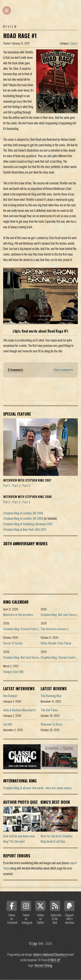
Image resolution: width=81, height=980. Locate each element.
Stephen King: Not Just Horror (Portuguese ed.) (32, 657)
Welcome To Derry (51, 724)
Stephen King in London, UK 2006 (23, 513)
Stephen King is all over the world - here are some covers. (38, 788)
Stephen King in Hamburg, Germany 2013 (28, 524)
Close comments (63, 370)
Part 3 (26, 486)
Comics (74, 43)
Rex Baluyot (10, 696)
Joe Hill (7, 724)
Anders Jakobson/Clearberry (50, 954)
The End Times (49, 710)
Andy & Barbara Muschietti (19, 710)
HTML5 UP (54, 960)
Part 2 (16, 486)
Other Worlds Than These (56, 643)
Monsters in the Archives (18, 615)
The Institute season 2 (54, 629)
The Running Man (51, 696)
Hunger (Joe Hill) (13, 672)
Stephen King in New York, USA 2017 (25, 529)
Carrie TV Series (13, 643)
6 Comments (15, 370)
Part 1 (7, 486)
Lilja (35, 943)
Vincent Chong (43, 965)
